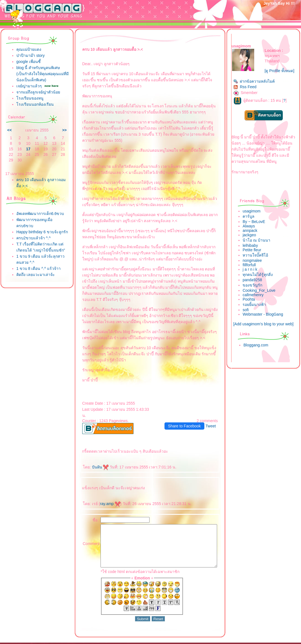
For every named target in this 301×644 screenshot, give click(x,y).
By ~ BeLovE (257, 228)
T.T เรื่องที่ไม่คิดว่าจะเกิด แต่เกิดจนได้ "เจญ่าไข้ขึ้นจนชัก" (37, 279)
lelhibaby (253, 252)
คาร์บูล (252, 222)
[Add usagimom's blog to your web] (265, 330)
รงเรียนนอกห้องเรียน (35, 121)
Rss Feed (248, 93)
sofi (249, 316)
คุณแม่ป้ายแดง (29, 49)
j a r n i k (253, 275)
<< (9, 147)
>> (54, 147)
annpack (253, 237)
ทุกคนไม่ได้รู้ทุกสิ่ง (261, 281)
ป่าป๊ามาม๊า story (30, 55)
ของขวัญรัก (255, 291)
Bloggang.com (259, 351)
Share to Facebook (187, 408)
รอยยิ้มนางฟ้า (257, 311)
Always (252, 232)
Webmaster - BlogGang (266, 320)
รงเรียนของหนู (30, 115)
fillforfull (252, 271)
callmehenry (256, 301)
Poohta (252, 305)
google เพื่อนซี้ (29, 62)
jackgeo (252, 241)
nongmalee (255, 267)
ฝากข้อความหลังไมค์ (257, 87)
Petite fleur (255, 256)
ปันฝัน (90, 449)
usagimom (255, 217)
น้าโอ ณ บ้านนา (259, 246)
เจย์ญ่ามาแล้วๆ (29, 92)
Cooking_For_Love (262, 296)
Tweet (214, 408)
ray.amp (100, 485)
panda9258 (255, 286)
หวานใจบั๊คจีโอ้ (258, 261)
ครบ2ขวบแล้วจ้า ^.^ (34, 267)
